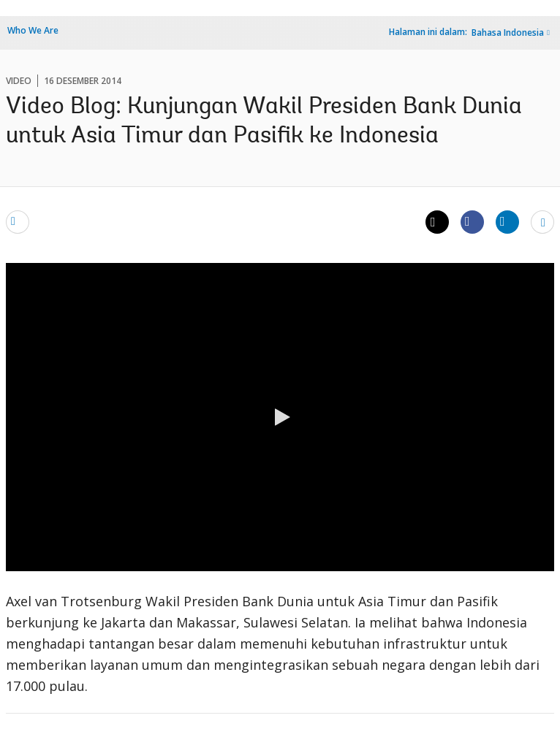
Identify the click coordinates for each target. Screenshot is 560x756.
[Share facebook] (472, 221)
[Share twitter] (437, 222)
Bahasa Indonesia (508, 33)
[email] (18, 221)
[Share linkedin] (507, 221)
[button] (280, 417)
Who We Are (33, 30)
